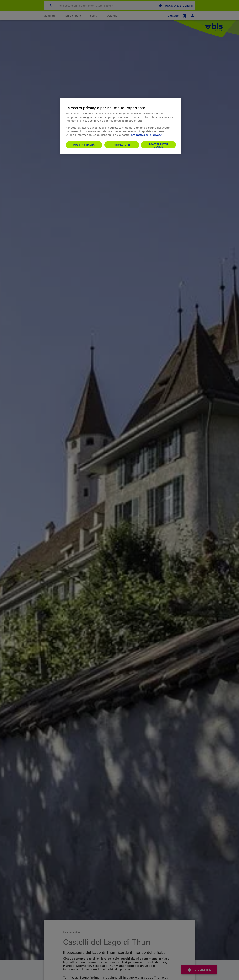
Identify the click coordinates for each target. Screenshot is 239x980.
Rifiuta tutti (122, 145)
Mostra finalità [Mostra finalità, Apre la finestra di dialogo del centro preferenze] (84, 145)
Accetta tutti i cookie (158, 145)
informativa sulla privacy (146, 135)
